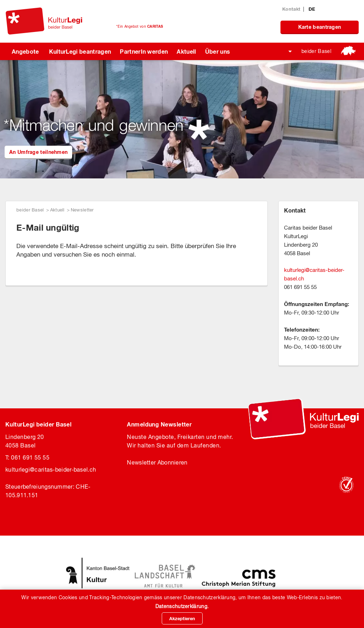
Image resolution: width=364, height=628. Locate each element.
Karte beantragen (320, 27)
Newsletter (82, 210)
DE (312, 9)
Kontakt (291, 9)
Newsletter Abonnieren (157, 462)
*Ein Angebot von (140, 26)
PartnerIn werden (144, 51)
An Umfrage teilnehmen (38, 152)
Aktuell (186, 51)
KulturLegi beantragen (80, 51)
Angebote (25, 51)
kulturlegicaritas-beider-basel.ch (51, 469)
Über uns (218, 51)
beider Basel (316, 51)
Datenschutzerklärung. (182, 606)
